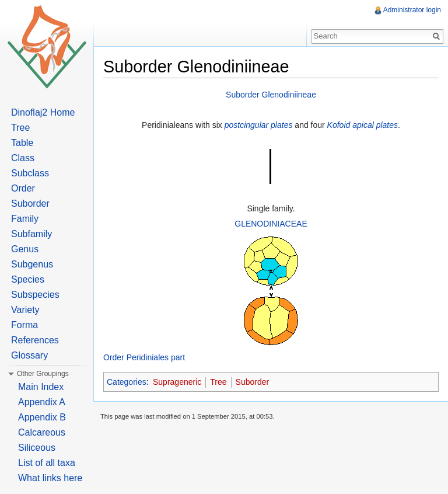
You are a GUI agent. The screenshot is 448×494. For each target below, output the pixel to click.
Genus (25, 249)
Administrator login (412, 10)
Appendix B (42, 417)
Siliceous (37, 448)
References (35, 340)
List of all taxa (47, 463)
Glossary (29, 355)
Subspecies (35, 295)
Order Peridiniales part (144, 357)
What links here (50, 478)
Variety (25, 310)
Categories (127, 382)
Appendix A (42, 402)
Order (23, 188)
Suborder (253, 382)
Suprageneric (177, 382)
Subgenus (32, 264)
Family (25, 219)
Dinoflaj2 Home (43, 112)
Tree (218, 382)
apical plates (375, 125)
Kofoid (339, 125)
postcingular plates (259, 125)
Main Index (41, 387)
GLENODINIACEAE (271, 224)
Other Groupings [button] (43, 374)
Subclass (30, 173)
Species (28, 279)
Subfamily (32, 234)
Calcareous (42, 432)
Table (22, 143)
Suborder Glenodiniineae (271, 95)
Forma (24, 325)
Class (23, 158)
